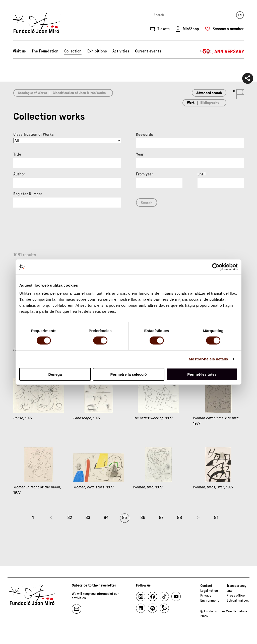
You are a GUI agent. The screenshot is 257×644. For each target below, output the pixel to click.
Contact (206, 586)
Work (191, 103)
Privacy (206, 596)
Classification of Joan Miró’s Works (79, 93)
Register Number (28, 194)
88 (179, 518)
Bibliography (210, 103)
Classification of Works (34, 135)
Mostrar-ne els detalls (208, 359)
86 (143, 518)
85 (124, 518)
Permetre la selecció (128, 374)
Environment (210, 601)
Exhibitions (97, 51)
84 (106, 518)
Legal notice (209, 591)
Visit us (19, 51)
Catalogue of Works (32, 93)
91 (216, 518)
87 (161, 518)
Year (140, 154)
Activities (121, 51)
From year (145, 174)
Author (19, 174)
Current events (148, 51)
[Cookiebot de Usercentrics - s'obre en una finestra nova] (216, 267)
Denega (55, 374)
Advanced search (209, 93)
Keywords (145, 135)
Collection (73, 51)
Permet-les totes (202, 374)
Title (17, 154)
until (202, 174)
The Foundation (45, 51)
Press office (236, 596)
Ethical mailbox (238, 601)
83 (88, 518)
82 (70, 518)
